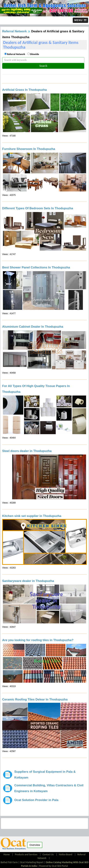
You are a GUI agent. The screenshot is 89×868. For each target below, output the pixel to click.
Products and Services (26, 854)
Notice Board (65, 854)
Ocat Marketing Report (32, 862)
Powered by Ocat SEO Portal (53, 866)
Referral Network (14, 31)
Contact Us (48, 854)
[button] (80, 20)
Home (7, 854)
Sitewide (35, 54)
